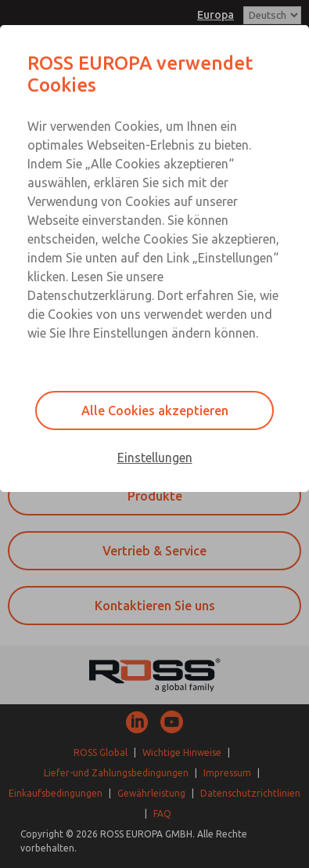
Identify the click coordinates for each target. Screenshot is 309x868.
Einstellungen (155, 458)
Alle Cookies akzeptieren (155, 410)
